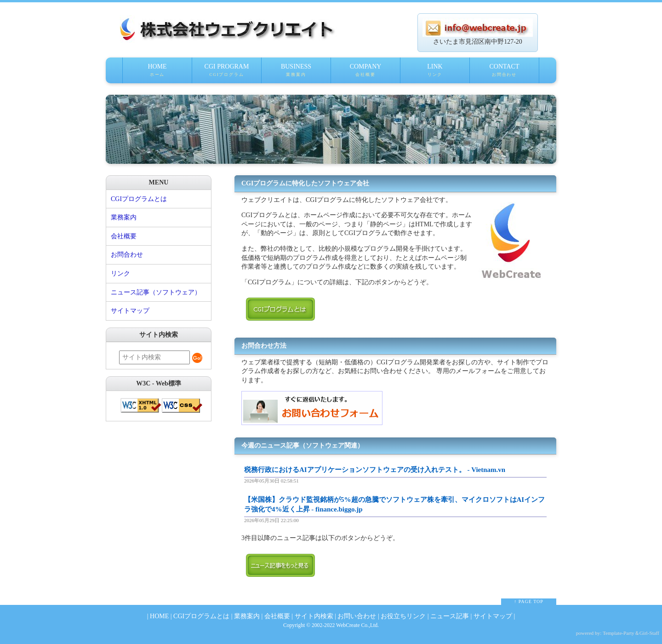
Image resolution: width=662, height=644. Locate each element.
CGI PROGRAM (227, 73)
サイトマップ (130, 311)
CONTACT (504, 73)
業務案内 (124, 217)
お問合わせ (127, 255)
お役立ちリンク (403, 616)
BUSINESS (296, 73)
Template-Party (619, 633)
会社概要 (124, 236)
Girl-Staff (649, 633)
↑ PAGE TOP (529, 601)
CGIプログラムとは (139, 199)
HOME (157, 73)
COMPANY (365, 73)
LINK (435, 73)
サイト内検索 (314, 616)
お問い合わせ (357, 616)
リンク (120, 273)
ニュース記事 (450, 616)
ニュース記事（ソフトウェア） (156, 292)
